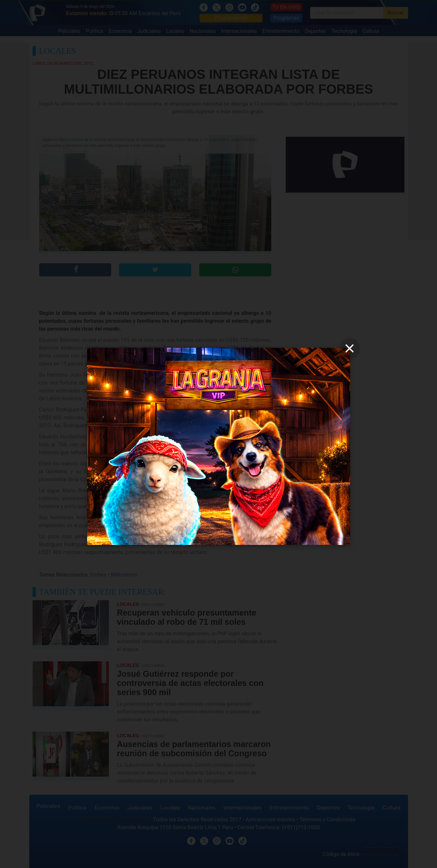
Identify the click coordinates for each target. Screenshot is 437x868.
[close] (350, 348)
